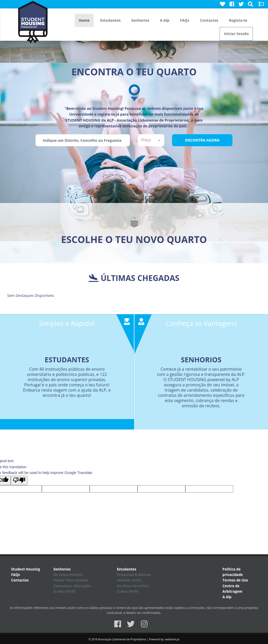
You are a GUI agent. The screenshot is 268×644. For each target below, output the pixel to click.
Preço (151, 140)
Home (84, 20)
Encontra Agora (202, 140)
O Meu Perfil (128, 591)
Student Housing (26, 569)
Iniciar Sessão (236, 34)
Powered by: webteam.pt (164, 639)
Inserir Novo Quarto (71, 580)
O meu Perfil (64, 591)
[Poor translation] (19, 481)
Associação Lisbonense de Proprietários (122, 639)
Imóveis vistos (129, 580)
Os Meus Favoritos (133, 586)
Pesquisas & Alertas (134, 575)
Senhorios (140, 20)
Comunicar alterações (72, 586)
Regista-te (238, 20)
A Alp (165, 20)
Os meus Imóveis (68, 575)
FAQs (184, 20)
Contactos (209, 20)
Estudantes (110, 20)
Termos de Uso (235, 580)
